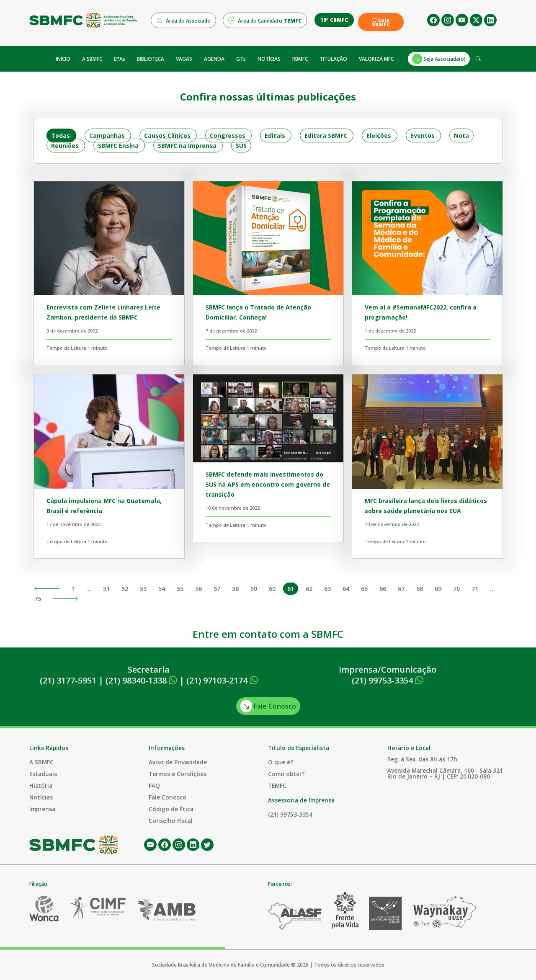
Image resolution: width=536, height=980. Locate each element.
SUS (241, 146)
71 (475, 589)
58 (235, 589)
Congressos (228, 135)
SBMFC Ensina (118, 146)
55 (180, 589)
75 (38, 599)
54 (162, 589)
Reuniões (65, 146)
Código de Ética (171, 809)
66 (383, 589)
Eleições (379, 135)
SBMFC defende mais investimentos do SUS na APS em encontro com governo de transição (268, 484)
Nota (461, 135)
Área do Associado (183, 20)
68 (420, 589)
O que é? (281, 762)
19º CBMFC (334, 20)
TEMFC (277, 785)
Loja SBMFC (381, 23)
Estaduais (43, 774)
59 (254, 589)
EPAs (120, 59)
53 (143, 589)
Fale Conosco (268, 706)
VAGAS (184, 59)
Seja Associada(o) (439, 59)
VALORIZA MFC (376, 59)
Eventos (423, 135)
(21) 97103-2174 (222, 680)
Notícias (41, 797)
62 (309, 589)
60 (272, 589)
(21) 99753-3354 (388, 680)
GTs (241, 59)
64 (346, 589)
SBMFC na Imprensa (187, 146)
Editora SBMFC (326, 135)
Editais (275, 135)
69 (438, 589)
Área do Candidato (265, 20)
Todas (61, 135)
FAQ (154, 785)
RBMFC (300, 59)
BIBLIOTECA (151, 59)
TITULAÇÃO (333, 59)
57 (217, 589)
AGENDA (214, 59)
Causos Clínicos (167, 135)
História (41, 785)
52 (125, 589)
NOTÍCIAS (269, 59)
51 (106, 589)
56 (198, 589)
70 (456, 589)
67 (401, 589)
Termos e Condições (178, 774)
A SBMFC (92, 59)
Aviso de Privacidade (178, 762)
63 (327, 589)
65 (364, 589)
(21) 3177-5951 (68, 680)
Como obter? (286, 774)
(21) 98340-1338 (141, 680)
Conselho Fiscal (171, 821)
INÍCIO (63, 59)
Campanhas (107, 135)
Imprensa (42, 809)
